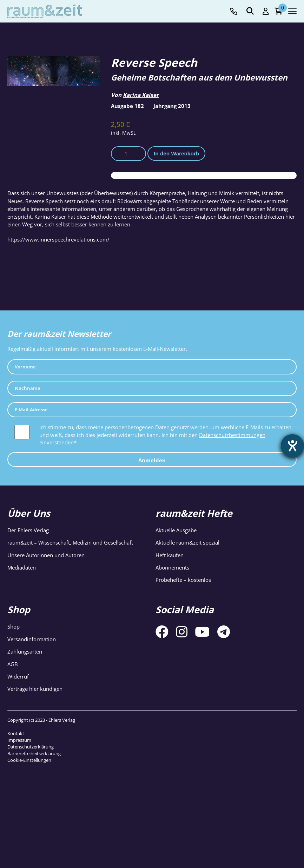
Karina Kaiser (141, 95)
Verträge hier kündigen (35, 689)
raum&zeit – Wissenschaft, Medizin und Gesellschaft (70, 543)
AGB (13, 664)
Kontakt (16, 733)
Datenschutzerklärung (31, 747)
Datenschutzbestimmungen (232, 435)
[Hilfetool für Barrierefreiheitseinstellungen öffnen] (292, 446)
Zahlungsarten (25, 652)
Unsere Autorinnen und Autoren (46, 555)
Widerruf (18, 677)
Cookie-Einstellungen (29, 760)
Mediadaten (22, 568)
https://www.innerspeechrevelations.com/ (58, 240)
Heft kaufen (170, 555)
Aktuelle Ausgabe (176, 530)
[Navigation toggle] (292, 11)
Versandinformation (32, 639)
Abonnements (172, 568)
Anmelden (152, 460)
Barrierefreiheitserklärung (34, 753)
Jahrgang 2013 (172, 106)
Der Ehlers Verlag (28, 530)
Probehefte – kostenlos (183, 580)
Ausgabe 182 (127, 106)
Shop (14, 627)
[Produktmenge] (128, 154)
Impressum (19, 740)
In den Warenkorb (176, 153)
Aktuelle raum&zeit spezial (187, 543)
